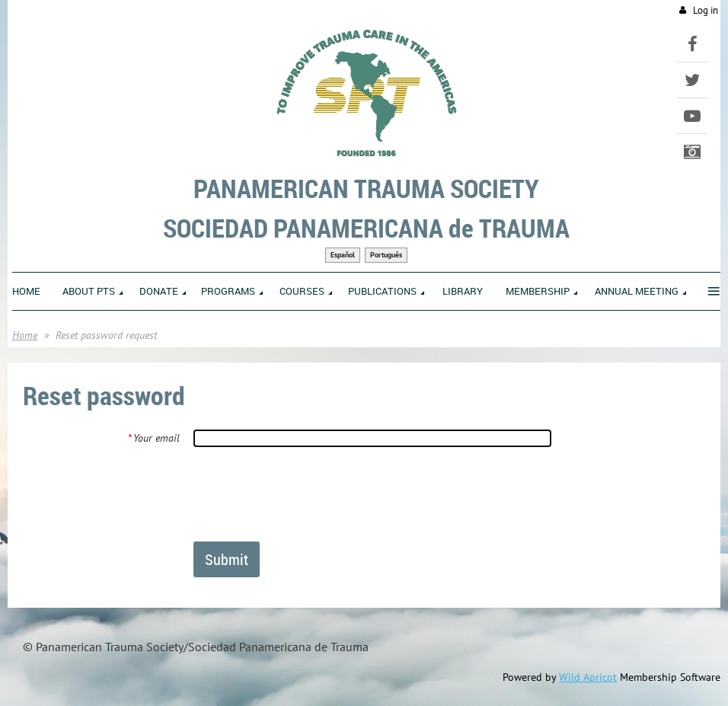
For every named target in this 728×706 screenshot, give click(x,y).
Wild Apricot (588, 677)
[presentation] (309, 494)
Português (386, 255)
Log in (706, 10)
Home (25, 335)
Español (343, 255)
